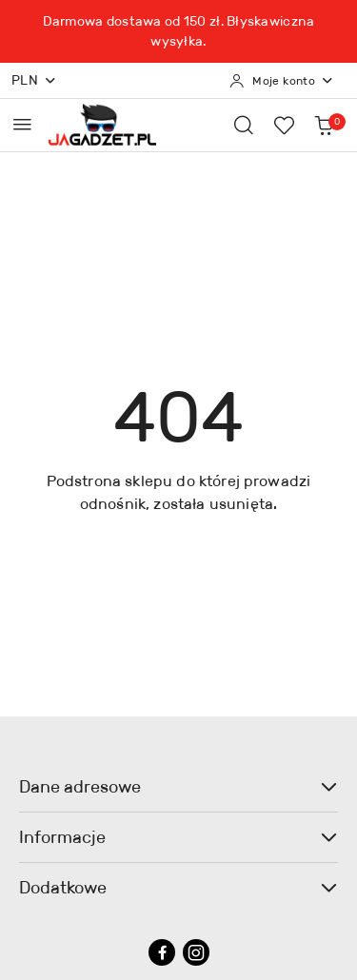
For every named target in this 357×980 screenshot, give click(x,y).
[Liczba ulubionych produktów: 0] (284, 125)
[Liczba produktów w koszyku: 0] (324, 125)
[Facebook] (162, 952)
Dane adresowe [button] (178, 787)
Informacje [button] (178, 837)
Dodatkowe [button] (178, 888)
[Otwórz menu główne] (22, 124)
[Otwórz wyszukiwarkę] (244, 125)
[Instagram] (196, 952)
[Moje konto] (282, 81)
